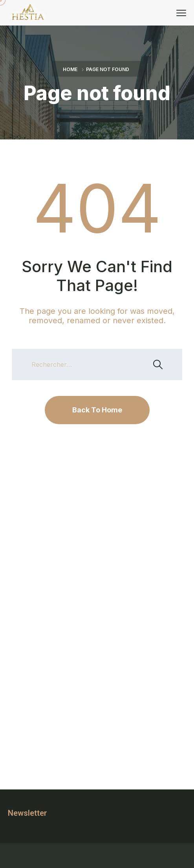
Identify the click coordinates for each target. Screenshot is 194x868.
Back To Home (97, 410)
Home (70, 69)
